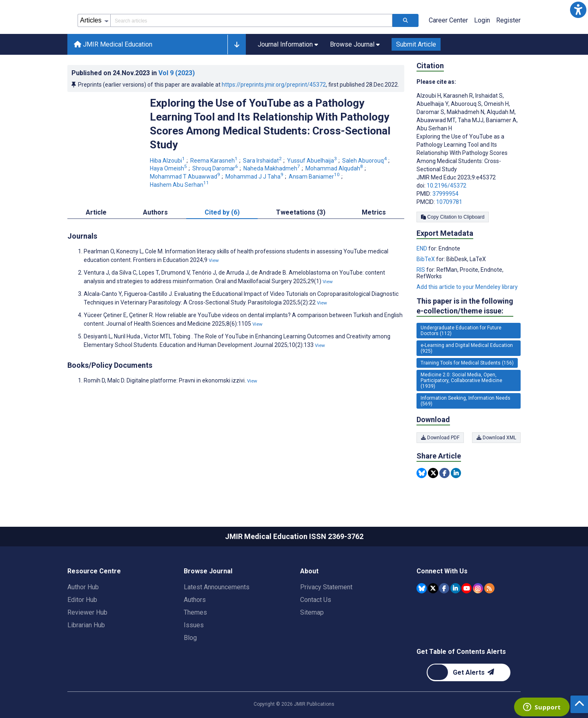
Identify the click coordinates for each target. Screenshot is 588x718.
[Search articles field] (251, 20)
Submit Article (416, 44)
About (309, 571)
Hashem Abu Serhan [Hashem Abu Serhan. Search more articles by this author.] (180, 185)
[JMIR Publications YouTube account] (467, 588)
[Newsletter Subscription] (469, 672)
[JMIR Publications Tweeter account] (433, 588)
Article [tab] (96, 212)
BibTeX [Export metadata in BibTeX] (426, 259)
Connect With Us (442, 571)
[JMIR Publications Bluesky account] (422, 588)
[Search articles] (405, 20)
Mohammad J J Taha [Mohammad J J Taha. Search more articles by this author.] (255, 177)
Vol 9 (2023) (177, 73)
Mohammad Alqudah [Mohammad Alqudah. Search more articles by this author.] (335, 168)
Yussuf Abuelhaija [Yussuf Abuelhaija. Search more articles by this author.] (313, 161)
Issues (194, 625)
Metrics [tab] (374, 212)
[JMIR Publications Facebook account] (444, 588)
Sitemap (312, 612)
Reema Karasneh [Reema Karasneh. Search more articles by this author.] (215, 161)
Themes (195, 612)
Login (482, 20)
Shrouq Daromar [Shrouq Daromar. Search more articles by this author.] (216, 168)
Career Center (448, 20)
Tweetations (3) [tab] (301, 212)
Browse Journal (208, 571)
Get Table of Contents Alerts (461, 652)
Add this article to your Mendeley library (467, 287)
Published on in (133, 73)
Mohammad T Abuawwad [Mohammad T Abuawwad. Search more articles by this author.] (186, 177)
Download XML (496, 438)
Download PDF (440, 438)
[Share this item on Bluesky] (422, 473)
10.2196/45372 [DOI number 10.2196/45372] (447, 186)
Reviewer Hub (87, 612)
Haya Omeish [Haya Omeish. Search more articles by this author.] (169, 168)
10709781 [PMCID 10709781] (449, 202)
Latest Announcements (217, 587)
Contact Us (316, 600)
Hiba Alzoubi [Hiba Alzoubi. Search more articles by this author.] (168, 161)
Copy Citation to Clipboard (453, 217)
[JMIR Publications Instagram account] (478, 588)
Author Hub (83, 587)
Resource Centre (94, 571)
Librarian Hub (86, 625)
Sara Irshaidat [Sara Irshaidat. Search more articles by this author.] (263, 161)
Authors (195, 600)
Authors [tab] (155, 212)
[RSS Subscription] (489, 588)
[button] (578, 10)
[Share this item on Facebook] (444, 473)
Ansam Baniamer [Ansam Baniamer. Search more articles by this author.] (315, 177)
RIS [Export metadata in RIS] (421, 270)
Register (508, 20)
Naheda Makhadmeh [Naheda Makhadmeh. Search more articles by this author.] (272, 168)
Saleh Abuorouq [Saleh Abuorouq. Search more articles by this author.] (365, 161)
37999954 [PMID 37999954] (445, 194)
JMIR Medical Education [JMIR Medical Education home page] (113, 44)
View (214, 260)
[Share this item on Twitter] (433, 473)
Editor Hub (82, 600)
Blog (190, 638)
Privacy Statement (326, 587)
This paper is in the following (465, 306)
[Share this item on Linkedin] (456, 473)
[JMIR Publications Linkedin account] (455, 588)
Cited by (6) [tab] (222, 212)
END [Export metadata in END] (422, 248)
